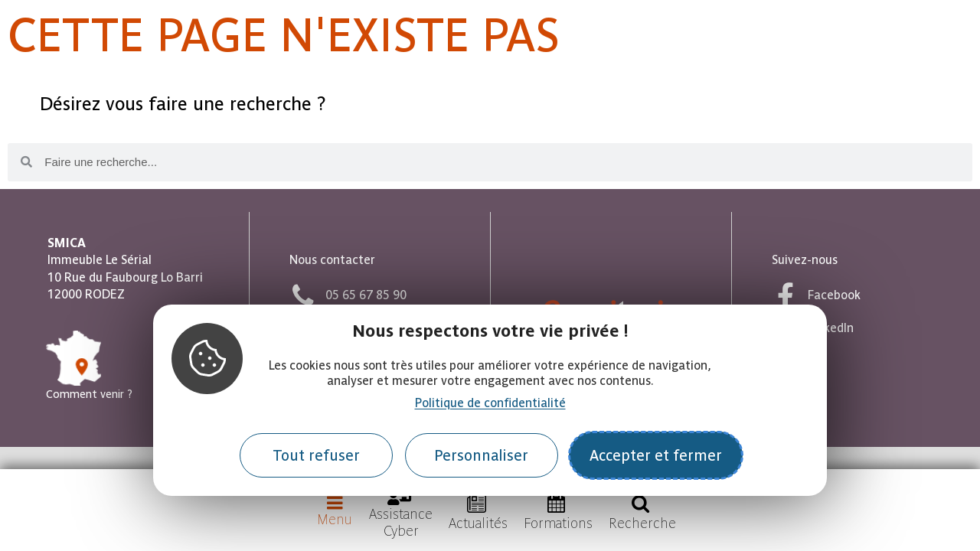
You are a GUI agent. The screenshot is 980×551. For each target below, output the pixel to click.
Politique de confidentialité (490, 403)
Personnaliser (481, 456)
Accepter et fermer (656, 456)
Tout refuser (316, 456)
